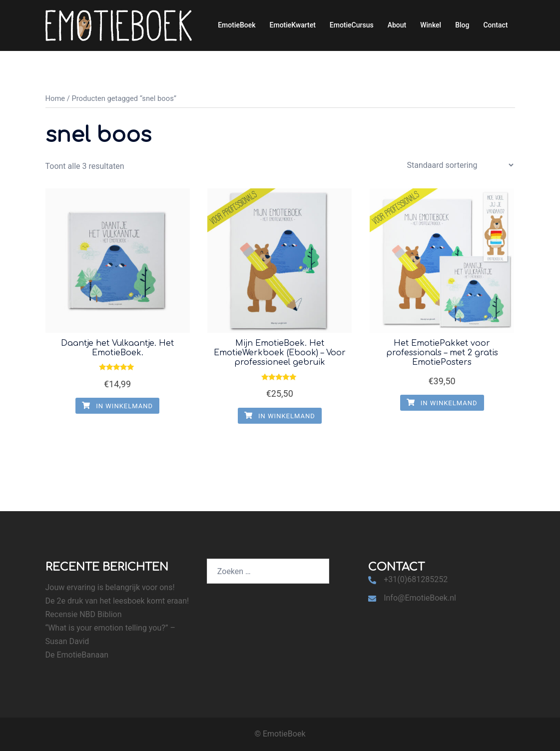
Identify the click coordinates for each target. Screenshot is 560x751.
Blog (462, 25)
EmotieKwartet (293, 25)
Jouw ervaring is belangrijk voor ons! (110, 587)
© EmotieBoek (280, 734)
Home (55, 98)
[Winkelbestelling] (460, 165)
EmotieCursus (352, 25)
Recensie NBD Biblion (84, 614)
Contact (495, 25)
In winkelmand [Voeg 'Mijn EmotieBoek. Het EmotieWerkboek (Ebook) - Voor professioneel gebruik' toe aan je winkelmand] (280, 416)
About (397, 25)
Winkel (431, 25)
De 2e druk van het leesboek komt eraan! (117, 601)
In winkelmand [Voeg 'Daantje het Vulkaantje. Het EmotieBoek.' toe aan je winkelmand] (117, 406)
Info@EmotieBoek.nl (420, 598)
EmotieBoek (237, 25)
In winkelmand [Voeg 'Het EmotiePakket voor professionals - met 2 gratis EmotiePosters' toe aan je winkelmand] (442, 403)
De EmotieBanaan (77, 655)
